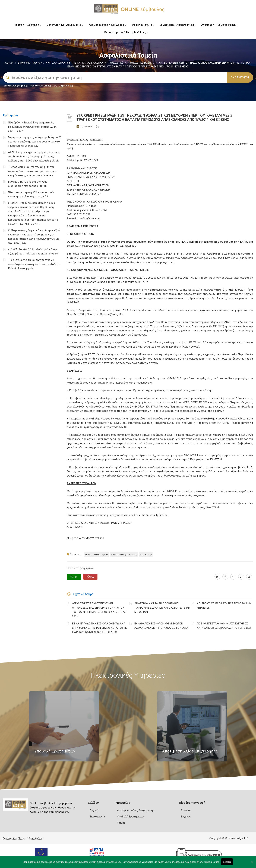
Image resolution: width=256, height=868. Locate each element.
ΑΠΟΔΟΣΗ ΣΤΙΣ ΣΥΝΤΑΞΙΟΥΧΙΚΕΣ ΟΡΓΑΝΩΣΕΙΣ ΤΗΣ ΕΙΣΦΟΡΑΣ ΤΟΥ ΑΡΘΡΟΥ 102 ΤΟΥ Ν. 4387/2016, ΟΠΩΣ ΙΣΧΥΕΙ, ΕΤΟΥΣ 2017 (99, 610)
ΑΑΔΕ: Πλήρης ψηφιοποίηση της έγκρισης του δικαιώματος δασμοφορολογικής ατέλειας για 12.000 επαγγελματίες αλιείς (34, 156)
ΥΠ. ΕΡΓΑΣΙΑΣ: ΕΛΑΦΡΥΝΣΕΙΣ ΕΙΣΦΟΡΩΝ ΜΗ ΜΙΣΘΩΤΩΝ (224, 606)
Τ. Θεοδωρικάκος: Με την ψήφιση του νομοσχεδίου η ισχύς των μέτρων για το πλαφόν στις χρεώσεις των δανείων (33, 171)
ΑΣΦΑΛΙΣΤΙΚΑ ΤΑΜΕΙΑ (97, 554)
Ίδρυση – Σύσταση (28, 25)
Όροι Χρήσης (36, 838)
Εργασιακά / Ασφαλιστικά (178, 25)
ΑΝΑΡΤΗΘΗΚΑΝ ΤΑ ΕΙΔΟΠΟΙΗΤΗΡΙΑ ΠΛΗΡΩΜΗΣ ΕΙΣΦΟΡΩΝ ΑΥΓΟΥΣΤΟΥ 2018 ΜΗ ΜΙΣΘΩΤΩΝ (162, 608)
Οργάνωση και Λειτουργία (65, 25)
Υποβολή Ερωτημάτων (131, 817)
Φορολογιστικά (143, 25)
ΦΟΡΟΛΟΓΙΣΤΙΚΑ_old (58, 63)
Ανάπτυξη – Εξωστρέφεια (219, 25)
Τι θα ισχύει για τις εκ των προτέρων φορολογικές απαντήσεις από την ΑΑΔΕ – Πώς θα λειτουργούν (34, 264)
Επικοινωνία (97, 817)
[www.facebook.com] (225, 577)
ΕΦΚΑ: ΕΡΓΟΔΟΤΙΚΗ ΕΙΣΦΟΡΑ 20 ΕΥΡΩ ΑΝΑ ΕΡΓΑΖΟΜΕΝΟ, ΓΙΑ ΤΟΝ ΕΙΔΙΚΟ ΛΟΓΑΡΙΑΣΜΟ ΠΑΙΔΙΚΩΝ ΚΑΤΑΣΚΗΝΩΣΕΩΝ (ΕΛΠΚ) (100, 628)
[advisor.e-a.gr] (249, 577)
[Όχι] (252, 864)
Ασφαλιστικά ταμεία (140, 63)
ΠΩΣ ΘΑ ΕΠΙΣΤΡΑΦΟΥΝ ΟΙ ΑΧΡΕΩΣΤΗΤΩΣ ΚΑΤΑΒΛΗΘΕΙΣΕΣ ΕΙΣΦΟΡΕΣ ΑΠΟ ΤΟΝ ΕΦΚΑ (224, 626)
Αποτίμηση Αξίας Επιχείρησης (136, 810)
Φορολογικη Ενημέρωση (43, 86)
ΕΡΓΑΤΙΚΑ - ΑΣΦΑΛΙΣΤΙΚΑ (89, 63)
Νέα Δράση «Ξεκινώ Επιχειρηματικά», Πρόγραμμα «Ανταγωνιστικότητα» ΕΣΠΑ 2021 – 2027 (32, 127)
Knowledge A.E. (239, 838)
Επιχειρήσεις (66, 86)
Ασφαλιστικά (115, 63)
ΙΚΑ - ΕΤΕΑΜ (146, 554)
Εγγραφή (186, 817)
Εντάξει (227, 862)
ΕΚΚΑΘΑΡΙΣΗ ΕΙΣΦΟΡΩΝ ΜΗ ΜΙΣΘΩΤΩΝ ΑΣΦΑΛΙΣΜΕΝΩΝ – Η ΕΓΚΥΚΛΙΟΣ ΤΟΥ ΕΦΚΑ (162, 626)
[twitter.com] (217, 577)
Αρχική (9, 63)
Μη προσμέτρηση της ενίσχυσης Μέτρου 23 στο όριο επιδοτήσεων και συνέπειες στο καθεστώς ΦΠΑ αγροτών (35, 142)
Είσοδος (186, 810)
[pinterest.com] (233, 577)
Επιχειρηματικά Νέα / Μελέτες (126, 32)
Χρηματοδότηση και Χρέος (107, 25)
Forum (121, 823)
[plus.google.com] (241, 577)
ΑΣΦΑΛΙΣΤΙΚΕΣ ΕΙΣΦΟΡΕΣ (124, 554)
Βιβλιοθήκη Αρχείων (30, 63)
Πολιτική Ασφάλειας (14, 838)
